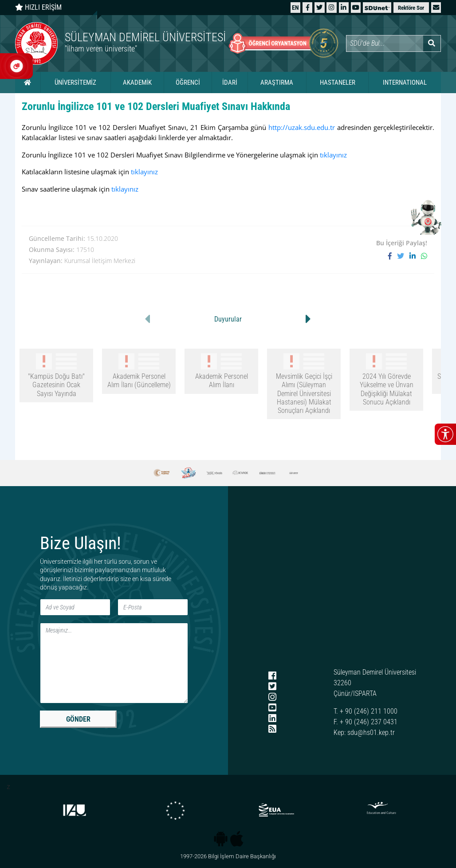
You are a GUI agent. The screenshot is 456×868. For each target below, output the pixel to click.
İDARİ (230, 82)
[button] (436, 7)
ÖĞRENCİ (188, 82)
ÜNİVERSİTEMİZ (75, 82)
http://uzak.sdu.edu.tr (302, 127)
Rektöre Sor (411, 8)
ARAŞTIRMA (277, 82)
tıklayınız (333, 155)
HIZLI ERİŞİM (38, 7)
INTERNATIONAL (405, 82)
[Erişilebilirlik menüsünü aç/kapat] (445, 434)
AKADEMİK (137, 82)
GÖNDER (78, 719)
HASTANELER (338, 82)
